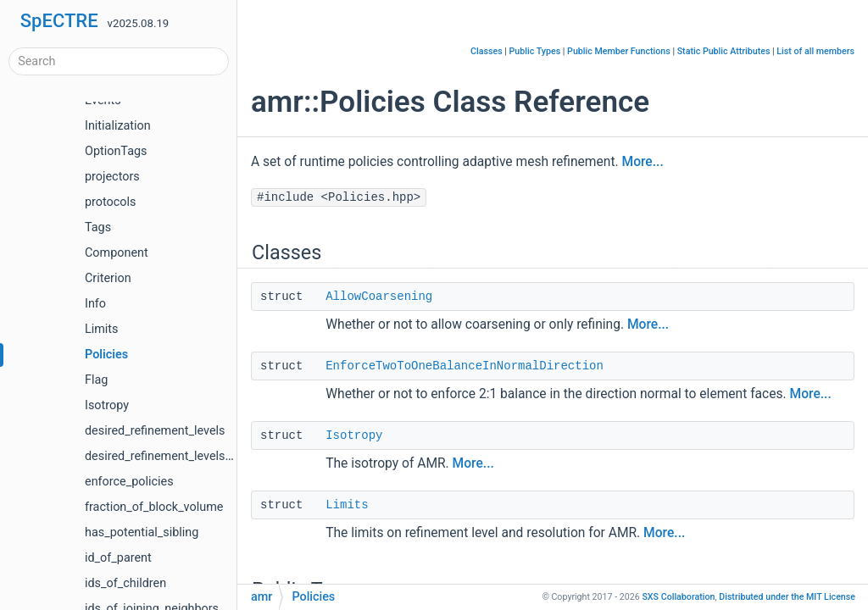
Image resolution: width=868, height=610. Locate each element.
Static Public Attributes (724, 51)
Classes (487, 51)
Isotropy (107, 405)
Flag (96, 380)
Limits (102, 329)
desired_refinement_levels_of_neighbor (190, 456)
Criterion (108, 278)
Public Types (535, 51)
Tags (98, 227)
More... (643, 162)
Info (95, 304)
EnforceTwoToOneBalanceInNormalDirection (465, 366)
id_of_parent (118, 558)
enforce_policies (129, 482)
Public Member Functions (619, 51)
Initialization (118, 126)
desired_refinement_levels (155, 431)
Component (117, 253)
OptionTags (116, 151)
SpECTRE (59, 21)
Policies (106, 355)
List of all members (815, 51)
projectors (112, 177)
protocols (110, 202)
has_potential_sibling (142, 532)
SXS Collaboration (678, 597)
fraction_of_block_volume (154, 507)
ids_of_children (125, 583)
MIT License (787, 597)
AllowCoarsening (379, 297)
